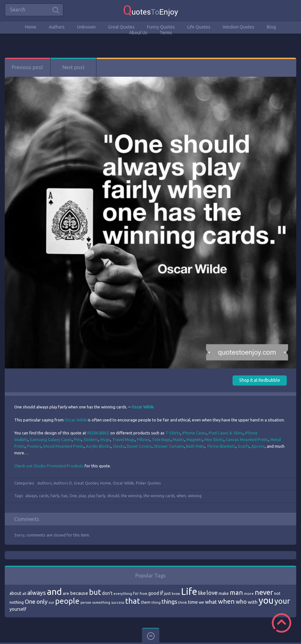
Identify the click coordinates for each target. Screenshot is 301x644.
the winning (131, 496)
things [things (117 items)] (169, 602)
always (31, 496)
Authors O (63, 483)
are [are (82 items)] (66, 593)
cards (44, 496)
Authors (57, 27)
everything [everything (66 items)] (123, 594)
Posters (34, 446)
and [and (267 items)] (54, 592)
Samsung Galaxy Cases (51, 439)
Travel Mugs (124, 439)
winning (195, 496)
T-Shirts (173, 433)
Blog (271, 27)
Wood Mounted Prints (64, 446)
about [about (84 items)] (15, 593)
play (83, 496)
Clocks (119, 446)
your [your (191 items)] (282, 601)
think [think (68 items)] (183, 602)
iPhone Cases (194, 433)
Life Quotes (199, 27)
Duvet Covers (139, 446)
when (181, 496)
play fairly (97, 496)
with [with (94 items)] (253, 602)
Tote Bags (161, 439)
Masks (179, 439)
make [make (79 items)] (224, 593)
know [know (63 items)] (176, 594)
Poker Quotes (148, 483)
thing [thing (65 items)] (156, 602)
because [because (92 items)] (79, 593)
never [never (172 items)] (264, 592)
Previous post (27, 67)
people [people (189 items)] (67, 601)
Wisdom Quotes (239, 27)
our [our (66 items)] (51, 602)
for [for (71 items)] (136, 593)
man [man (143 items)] (236, 592)
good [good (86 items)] (154, 593)
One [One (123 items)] (30, 602)
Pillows (143, 439)
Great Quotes (121, 27)
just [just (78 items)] (167, 593)
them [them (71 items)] (146, 602)
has (64, 496)
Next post (74, 67)
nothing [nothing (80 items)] (17, 602)
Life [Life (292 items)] (189, 592)
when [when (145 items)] (226, 601)
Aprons (258, 446)
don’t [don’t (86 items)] (107, 593)
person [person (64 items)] (86, 602)
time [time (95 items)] (193, 602)
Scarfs (243, 446)
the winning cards (159, 496)
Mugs (105, 439)
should (113, 496)
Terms (166, 33)
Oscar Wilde (76, 420)
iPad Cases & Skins (226, 433)
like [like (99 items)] (202, 593)
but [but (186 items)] (95, 592)
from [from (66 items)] (144, 594)
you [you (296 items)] (266, 600)
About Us (138, 33)
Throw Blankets (221, 446)
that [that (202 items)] (133, 601)
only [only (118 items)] (42, 602)
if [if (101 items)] (162, 593)
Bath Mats (195, 446)
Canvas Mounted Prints (247, 439)
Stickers (91, 439)
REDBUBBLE (98, 433)
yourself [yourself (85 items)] (18, 609)
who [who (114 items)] (241, 602)
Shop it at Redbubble (260, 380)
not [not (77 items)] (277, 593)
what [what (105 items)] (211, 602)
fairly (55, 496)
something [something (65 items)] (101, 602)
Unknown (86, 27)
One (73, 496)
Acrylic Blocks (98, 446)
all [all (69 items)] (24, 593)
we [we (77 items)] (201, 602)
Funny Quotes (161, 27)
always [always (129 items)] (37, 593)
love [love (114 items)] (212, 593)
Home (31, 27)
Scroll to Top (282, 623)
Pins (78, 439)
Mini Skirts (214, 439)
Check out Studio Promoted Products (49, 466)
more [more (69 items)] (249, 593)
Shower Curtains (169, 446)
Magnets (194, 439)
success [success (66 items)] (118, 602)
